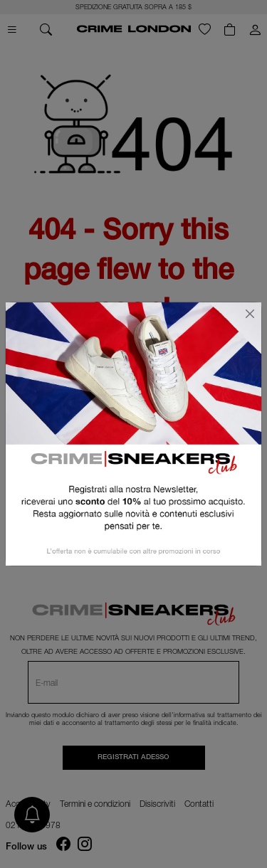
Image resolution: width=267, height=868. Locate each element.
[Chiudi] (250, 314)
